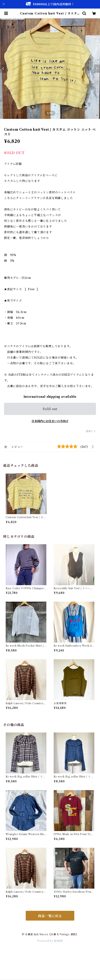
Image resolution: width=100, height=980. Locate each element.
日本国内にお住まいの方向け (50, 421)
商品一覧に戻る (50, 916)
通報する (91, 431)
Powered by (50, 941)
